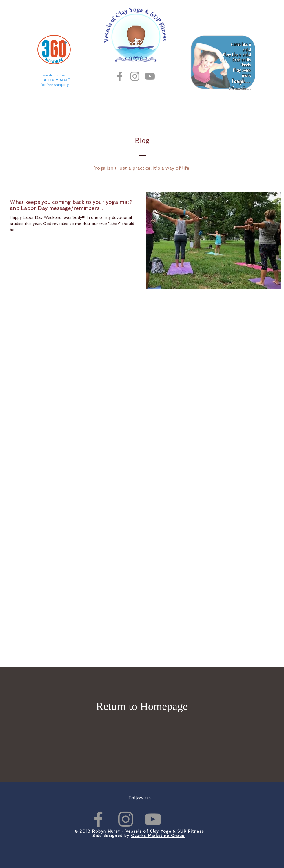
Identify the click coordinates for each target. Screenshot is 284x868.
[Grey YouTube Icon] (150, 76)
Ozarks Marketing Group (158, 836)
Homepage (164, 706)
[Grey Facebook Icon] (120, 76)
